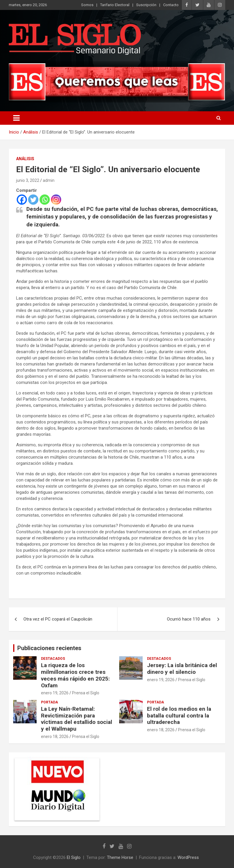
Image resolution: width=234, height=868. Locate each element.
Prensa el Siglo (86, 693)
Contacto (171, 5)
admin (49, 180)
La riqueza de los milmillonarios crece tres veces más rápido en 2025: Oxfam (75, 675)
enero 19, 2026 (55, 693)
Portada (49, 702)
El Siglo (74, 857)
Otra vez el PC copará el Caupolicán (58, 619)
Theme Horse (120, 857)
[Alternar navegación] (16, 118)
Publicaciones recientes (49, 648)
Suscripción (146, 5)
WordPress (188, 857)
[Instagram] (56, 200)
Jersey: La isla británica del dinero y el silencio (182, 669)
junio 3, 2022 (28, 180)
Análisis (25, 159)
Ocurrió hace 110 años (189, 619)
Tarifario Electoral (115, 5)
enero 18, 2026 (55, 737)
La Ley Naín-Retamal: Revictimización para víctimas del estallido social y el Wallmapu (77, 719)
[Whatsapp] (45, 200)
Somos (87, 5)
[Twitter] (33, 200)
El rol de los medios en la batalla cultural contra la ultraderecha (179, 716)
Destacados (53, 659)
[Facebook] (22, 200)
